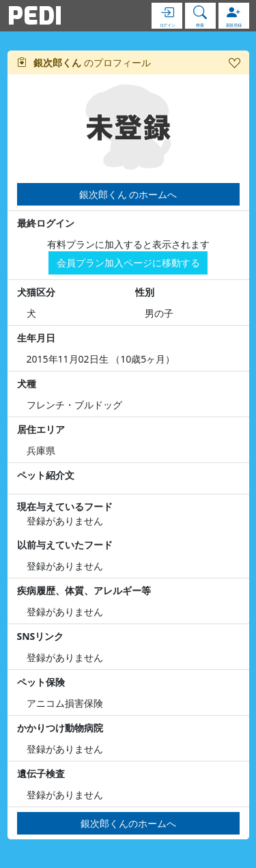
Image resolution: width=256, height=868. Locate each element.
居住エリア (41, 429)
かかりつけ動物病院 (60, 728)
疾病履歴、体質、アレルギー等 (84, 590)
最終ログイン (46, 223)
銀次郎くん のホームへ (128, 194)
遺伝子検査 (41, 773)
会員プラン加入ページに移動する (128, 263)
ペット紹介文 (46, 475)
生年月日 (36, 338)
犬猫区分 (36, 292)
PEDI (35, 16)
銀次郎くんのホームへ (128, 823)
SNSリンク (41, 636)
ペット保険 (41, 682)
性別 (145, 292)
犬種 (27, 383)
